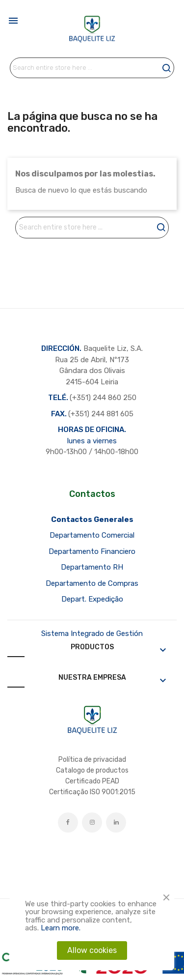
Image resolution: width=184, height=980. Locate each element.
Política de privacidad (92, 760)
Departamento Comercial (92, 535)
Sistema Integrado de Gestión (92, 634)
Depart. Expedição (92, 599)
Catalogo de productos (92, 770)
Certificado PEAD (92, 781)
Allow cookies (92, 950)
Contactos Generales (92, 519)
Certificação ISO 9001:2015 (92, 792)
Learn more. (61, 928)
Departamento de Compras (92, 583)
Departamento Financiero (92, 551)
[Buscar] (92, 68)
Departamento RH (92, 567)
